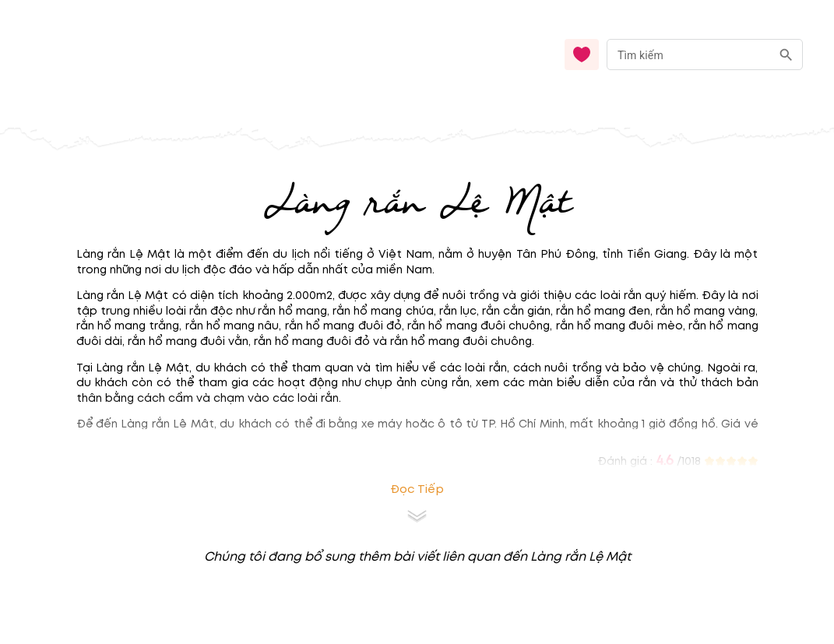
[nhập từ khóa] (689, 54)
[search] (786, 55)
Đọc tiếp (417, 489)
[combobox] (705, 55)
